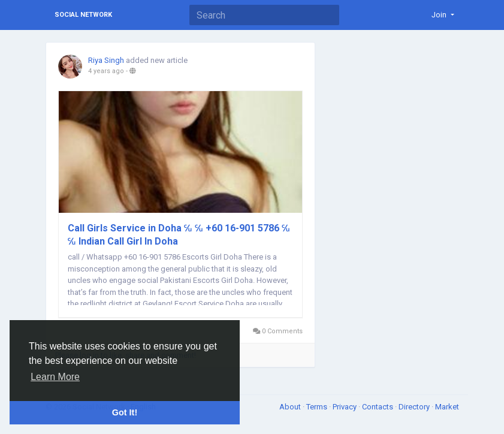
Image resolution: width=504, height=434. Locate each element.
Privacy (345, 407)
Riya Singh (106, 60)
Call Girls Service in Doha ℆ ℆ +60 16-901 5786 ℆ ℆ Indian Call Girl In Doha (179, 235)
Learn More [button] (55, 377)
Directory (415, 407)
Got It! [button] (125, 412)
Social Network (83, 15)
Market (447, 407)
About (291, 407)
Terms (318, 407)
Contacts (378, 407)
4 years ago (106, 71)
